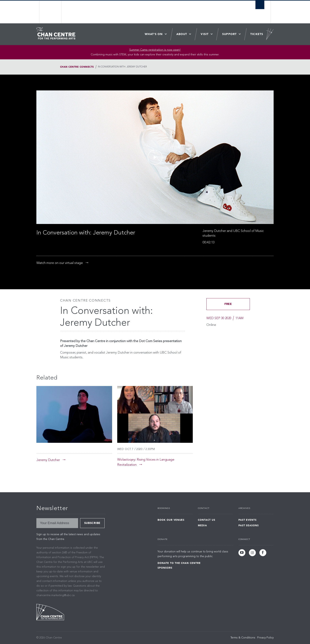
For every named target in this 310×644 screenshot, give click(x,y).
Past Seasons (249, 525)
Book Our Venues (171, 520)
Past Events (248, 520)
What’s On (154, 34)
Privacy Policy (265, 638)
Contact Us (207, 520)
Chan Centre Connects (77, 67)
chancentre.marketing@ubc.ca (55, 595)
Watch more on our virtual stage (60, 263)
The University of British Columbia (51, 12)
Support (229, 34)
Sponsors (165, 568)
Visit (205, 34)
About (182, 34)
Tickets (257, 34)
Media (202, 525)
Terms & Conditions (243, 638)
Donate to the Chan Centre (179, 563)
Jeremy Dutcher (48, 460)
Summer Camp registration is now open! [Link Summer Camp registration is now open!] (155, 50)
